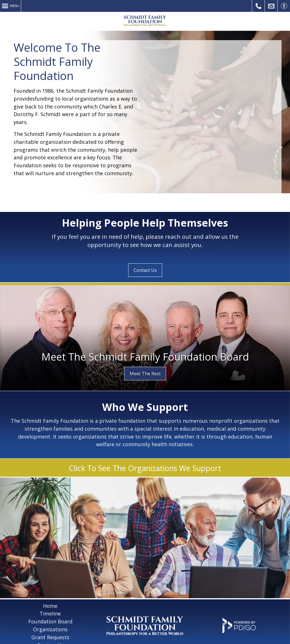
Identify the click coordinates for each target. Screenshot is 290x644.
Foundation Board (50, 603)
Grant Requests (50, 619)
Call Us (258, 6)
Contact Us (271, 6)
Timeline (50, 595)
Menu (15, 6)
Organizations (50, 611)
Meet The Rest (145, 355)
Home (50, 587)
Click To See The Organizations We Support (145, 449)
